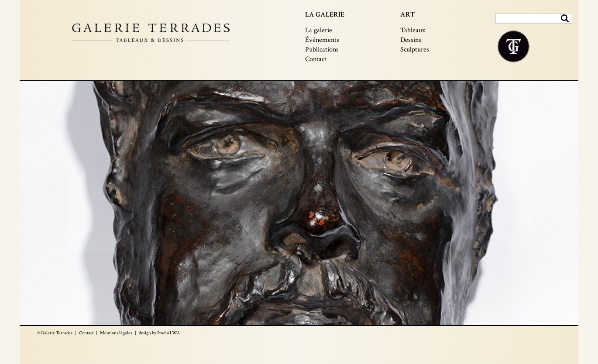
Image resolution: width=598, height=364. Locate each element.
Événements (322, 40)
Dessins (411, 40)
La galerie (319, 30)
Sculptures (415, 50)
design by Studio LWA (159, 333)
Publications (322, 50)
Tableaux (413, 30)
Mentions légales (116, 333)
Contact (316, 59)
